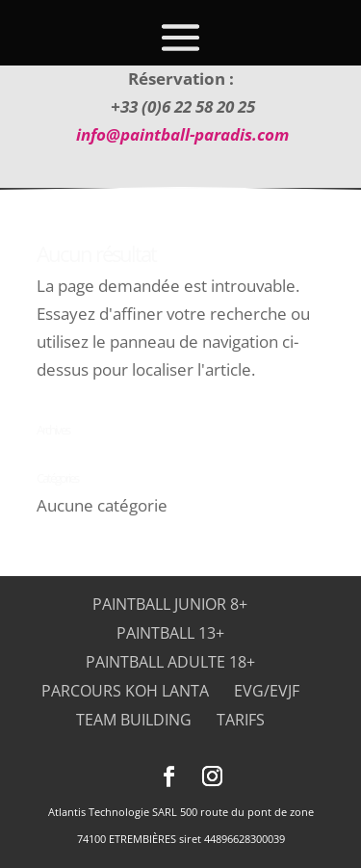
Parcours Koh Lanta (125, 691)
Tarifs (241, 720)
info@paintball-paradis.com (182, 134)
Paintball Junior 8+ (170, 604)
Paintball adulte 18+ (170, 662)
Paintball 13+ (170, 633)
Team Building (134, 720)
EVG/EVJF (267, 691)
